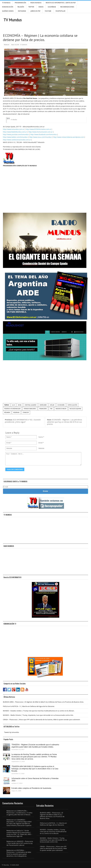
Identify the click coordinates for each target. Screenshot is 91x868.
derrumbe (43, 405)
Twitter (31, 7)
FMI (51, 409)
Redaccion (7, 45)
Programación (20, 3)
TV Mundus (6, 3)
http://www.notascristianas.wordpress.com (68, 137)
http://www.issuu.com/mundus (40, 137)
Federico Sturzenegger (12, 409)
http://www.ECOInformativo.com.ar (38, 129)
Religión (21, 7)
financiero (43, 409)
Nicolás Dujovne (75, 409)
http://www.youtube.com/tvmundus (16, 134)
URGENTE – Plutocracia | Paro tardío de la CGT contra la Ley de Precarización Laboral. (20, 843)
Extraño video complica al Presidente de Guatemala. (31, 788)
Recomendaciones (67, 7)
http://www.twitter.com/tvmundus (15, 137)
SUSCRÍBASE (52, 7)
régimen (7, 412)
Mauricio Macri (61, 409)
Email (40, 443)
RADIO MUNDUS (36, 3)
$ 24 (14, 405)
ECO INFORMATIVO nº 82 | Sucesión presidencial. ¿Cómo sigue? (23, 421)
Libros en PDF (35, 11)
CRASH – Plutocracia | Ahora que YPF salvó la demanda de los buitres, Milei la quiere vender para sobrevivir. (42, 720)
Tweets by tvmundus (12, 732)
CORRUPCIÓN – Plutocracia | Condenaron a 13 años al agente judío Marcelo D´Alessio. (19, 813)
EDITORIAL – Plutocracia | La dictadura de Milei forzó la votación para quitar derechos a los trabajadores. (19, 853)
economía (61, 405)
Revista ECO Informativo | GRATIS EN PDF (61, 3)
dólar (52, 405)
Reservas (16, 412)
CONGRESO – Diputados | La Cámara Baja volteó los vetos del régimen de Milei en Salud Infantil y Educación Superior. (19, 823)
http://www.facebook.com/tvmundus (44, 134)
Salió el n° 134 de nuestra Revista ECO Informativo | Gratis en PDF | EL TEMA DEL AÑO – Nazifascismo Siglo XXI (19, 833)
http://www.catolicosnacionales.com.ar (17, 140)
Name (41, 437)
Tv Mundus (14, 120)
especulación (72, 405)
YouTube (48, 11)
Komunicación (8, 7)
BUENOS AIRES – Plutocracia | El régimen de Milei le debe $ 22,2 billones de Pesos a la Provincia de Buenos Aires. (43, 702)
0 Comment (24, 45)
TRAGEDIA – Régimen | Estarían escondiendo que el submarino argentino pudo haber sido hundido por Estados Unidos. (35, 746)
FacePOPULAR (60, 11)
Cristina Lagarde (31, 405)
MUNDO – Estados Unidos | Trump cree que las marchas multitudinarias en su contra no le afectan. (39, 711)
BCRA (20, 405)
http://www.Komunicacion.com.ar (40, 132)
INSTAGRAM (22, 11)
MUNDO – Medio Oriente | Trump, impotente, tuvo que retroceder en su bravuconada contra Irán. (38, 715)
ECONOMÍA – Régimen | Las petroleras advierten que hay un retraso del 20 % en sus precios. (65, 422)
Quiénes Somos (8, 11)
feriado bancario (30, 409)
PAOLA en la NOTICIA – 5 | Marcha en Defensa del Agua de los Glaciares (29, 706)
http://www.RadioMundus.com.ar (15, 132)
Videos (41, 7)
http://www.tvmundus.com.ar (14, 129)
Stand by (26, 412)
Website (41, 448)
